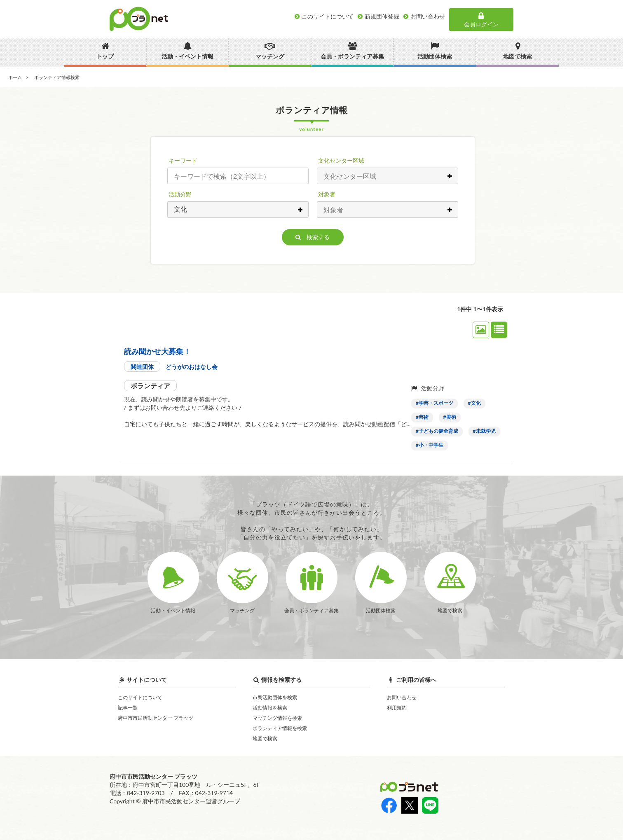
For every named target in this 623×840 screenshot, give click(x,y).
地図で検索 (265, 738)
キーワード (183, 160)
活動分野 (180, 194)
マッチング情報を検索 (277, 718)
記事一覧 (128, 708)
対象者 (327, 194)
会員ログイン (481, 20)
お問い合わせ (402, 697)
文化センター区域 (341, 160)
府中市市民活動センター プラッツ (156, 718)
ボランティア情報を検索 (280, 728)
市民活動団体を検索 (275, 697)
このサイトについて (140, 697)
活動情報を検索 (270, 708)
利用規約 (397, 708)
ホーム (15, 77)
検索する (313, 237)
